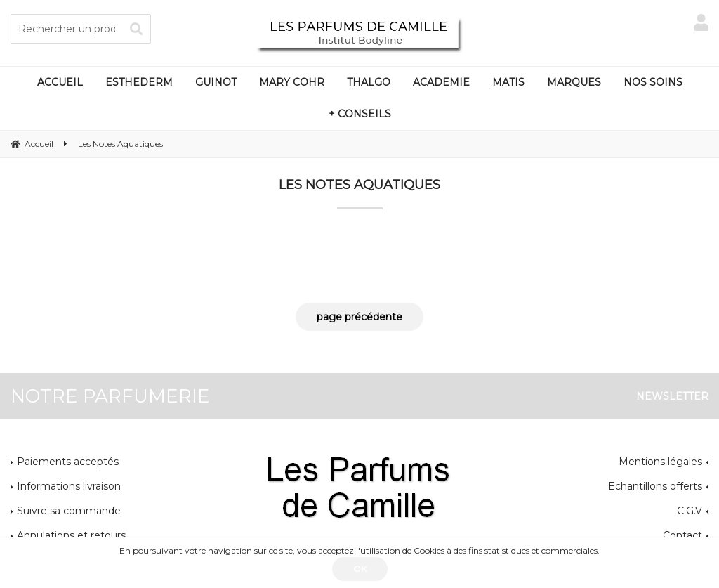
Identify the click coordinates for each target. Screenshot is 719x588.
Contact (682, 535)
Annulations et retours (71, 535)
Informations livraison (69, 486)
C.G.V (690, 511)
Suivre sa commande (69, 511)
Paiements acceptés (68, 462)
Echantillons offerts (655, 486)
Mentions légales (660, 462)
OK (360, 569)
